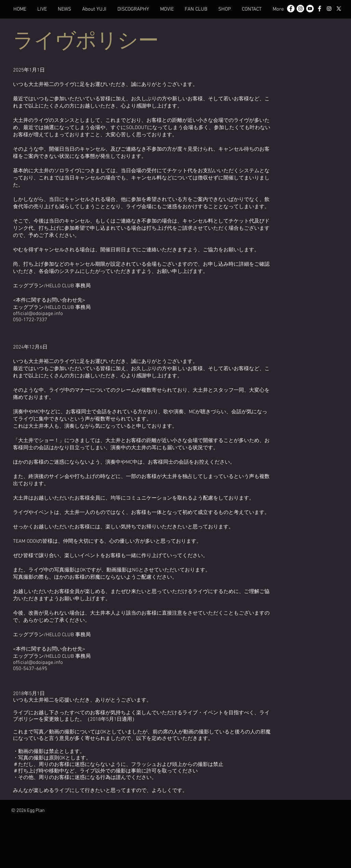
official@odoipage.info (38, 314)
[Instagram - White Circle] (300, 9)
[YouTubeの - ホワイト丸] (310, 9)
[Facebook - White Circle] (291, 9)
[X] (339, 9)
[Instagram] (329, 9)
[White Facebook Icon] (320, 9)
